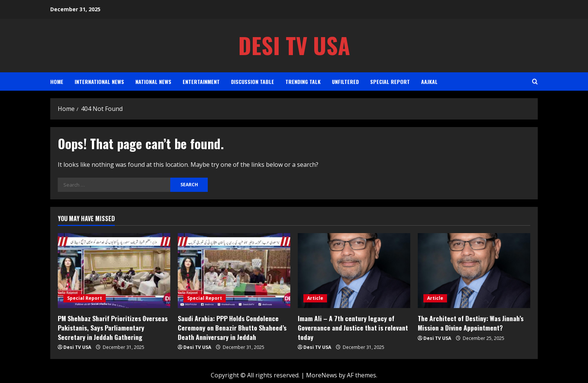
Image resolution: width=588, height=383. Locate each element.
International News (99, 82)
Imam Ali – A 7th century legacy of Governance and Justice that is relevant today (351, 327)
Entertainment (201, 82)
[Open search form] (535, 82)
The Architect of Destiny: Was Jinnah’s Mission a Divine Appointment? (469, 322)
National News (153, 82)
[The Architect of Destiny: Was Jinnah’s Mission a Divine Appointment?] (474, 271)
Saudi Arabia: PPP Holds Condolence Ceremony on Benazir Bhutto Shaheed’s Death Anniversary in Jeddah (231, 327)
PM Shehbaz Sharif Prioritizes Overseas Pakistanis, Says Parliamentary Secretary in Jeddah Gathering (113, 327)
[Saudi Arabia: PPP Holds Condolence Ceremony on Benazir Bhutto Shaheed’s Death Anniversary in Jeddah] (234, 271)
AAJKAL (429, 82)
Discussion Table (253, 82)
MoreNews (322, 374)
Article (315, 298)
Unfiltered (345, 82)
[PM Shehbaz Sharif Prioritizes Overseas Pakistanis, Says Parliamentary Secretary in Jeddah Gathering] (114, 271)
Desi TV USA (294, 45)
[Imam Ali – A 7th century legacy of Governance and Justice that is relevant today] (354, 271)
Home (57, 82)
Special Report (390, 82)
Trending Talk (303, 82)
